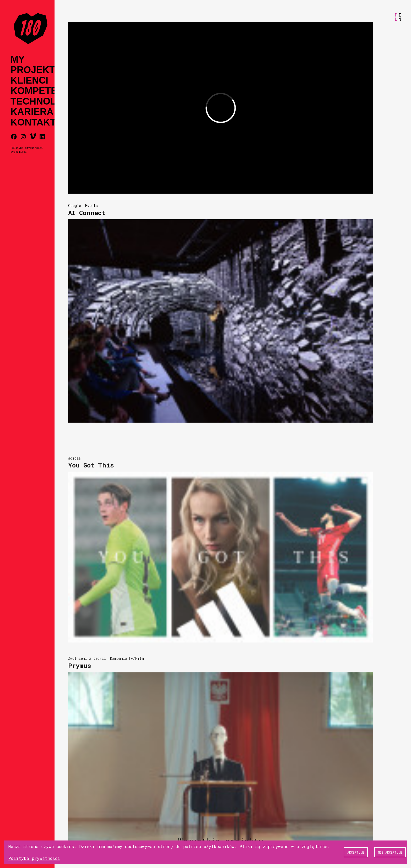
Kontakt (33, 122)
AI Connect (87, 213)
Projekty (36, 70)
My (18, 59)
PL (396, 17)
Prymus (80, 738)
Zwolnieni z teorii (87, 731)
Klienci (29, 80)
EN (400, 17)
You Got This (91, 538)
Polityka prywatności (27, 148)
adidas (74, 531)
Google (75, 206)
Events (91, 206)
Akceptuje (356, 852)
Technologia (45, 101)
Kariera (32, 112)
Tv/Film (136, 731)
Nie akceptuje (390, 852)
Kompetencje (46, 91)
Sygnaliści (18, 152)
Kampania (119, 731)
